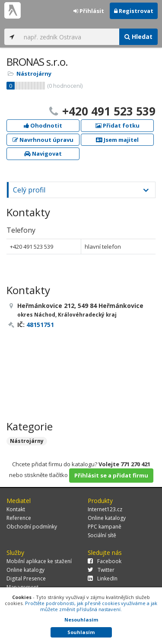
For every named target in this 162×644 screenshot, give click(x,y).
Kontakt (16, 509)
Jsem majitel (117, 140)
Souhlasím (81, 632)
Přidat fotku (118, 125)
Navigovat (43, 154)
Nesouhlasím (81, 620)
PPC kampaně (105, 527)
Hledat (138, 37)
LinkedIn (103, 578)
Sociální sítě (102, 535)
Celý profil (29, 190)
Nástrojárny (34, 74)
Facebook (105, 561)
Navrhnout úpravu (43, 140)
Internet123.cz (105, 509)
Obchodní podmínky (32, 527)
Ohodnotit (43, 125)
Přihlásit (89, 11)
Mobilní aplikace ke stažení (39, 561)
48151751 (40, 325)
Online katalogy (107, 518)
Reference (19, 518)
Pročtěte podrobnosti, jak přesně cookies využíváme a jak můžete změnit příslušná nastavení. (91, 606)
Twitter (101, 570)
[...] (69, 37)
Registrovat (134, 11)
